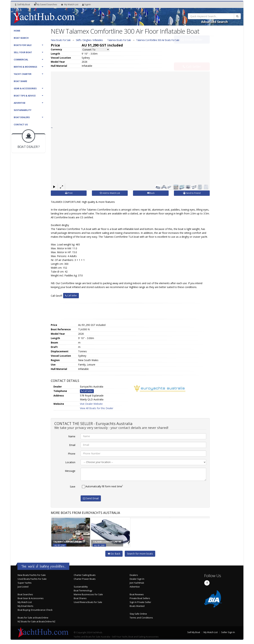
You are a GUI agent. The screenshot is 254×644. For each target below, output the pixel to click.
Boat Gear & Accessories (31, 598)
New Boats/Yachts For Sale (32, 575)
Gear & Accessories (25, 88)
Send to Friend (192, 193)
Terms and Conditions (141, 618)
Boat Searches (25, 594)
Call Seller (192, 59)
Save (73, 486)
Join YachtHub (137, 583)
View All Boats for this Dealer (97, 408)
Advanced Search (214, 22)
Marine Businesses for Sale (88, 594)
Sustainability (23, 110)
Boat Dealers (22, 117)
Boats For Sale (23, 45)
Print (69, 193)
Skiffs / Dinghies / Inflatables (89, 40)
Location (70, 462)
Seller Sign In (228, 632)
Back (151, 193)
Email (72, 445)
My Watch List (25, 602)
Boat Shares (80, 598)
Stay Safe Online (138, 614)
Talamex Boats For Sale (119, 40)
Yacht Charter (23, 74)
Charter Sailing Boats (85, 575)
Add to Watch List (110, 193)
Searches (46, 4)
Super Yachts (25, 583)
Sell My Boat (22, 4)
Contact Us (21, 125)
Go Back (114, 553)
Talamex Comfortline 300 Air (158, 40)
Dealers (134, 575)
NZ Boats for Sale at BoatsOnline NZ (37, 621)
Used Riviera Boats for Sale (88, 602)
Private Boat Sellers (140, 598)
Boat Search (21, 38)
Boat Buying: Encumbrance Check (35, 610)
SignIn (87, 4)
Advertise (20, 103)
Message (70, 471)
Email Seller (192, 47)
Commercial (21, 60)
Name (72, 436)
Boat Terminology (83, 590)
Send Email (91, 498)
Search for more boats (140, 553)
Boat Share (20, 81)
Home (17, 31)
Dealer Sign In (137, 579)
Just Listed (23, 587)
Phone (72, 453)
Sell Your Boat (23, 52)
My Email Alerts (25, 606)
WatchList (70, 5)
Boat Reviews (137, 594)
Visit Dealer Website (91, 404)
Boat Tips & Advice (25, 96)
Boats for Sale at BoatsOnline (33, 618)
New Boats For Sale (61, 40)
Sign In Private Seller (140, 602)
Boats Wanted (137, 606)
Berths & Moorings (25, 67)
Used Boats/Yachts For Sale (32, 579)
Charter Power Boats (85, 579)
